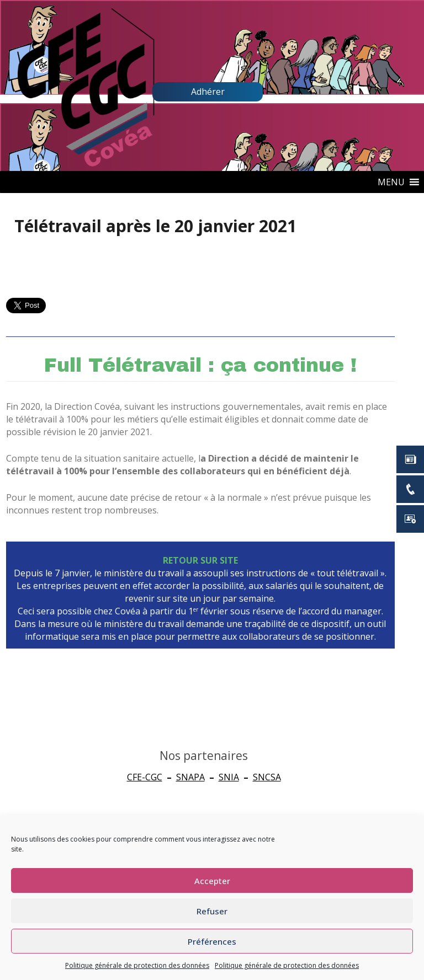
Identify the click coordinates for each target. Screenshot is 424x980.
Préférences (212, 941)
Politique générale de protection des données (137, 965)
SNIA (229, 777)
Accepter (212, 881)
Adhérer (208, 92)
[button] (391, 182)
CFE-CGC (145, 777)
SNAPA (190, 777)
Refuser (212, 911)
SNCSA (267, 777)
